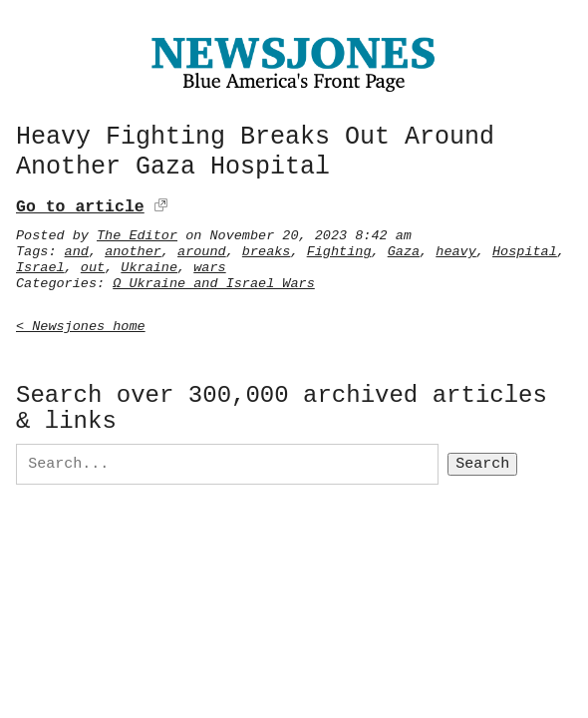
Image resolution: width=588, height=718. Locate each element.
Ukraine (149, 264)
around (202, 248)
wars (209, 264)
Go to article (80, 204)
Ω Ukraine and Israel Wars (214, 280)
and (77, 248)
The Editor (137, 232)
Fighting (339, 248)
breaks (267, 248)
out (93, 264)
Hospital (525, 248)
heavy (456, 248)
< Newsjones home (81, 323)
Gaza (404, 248)
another (133, 248)
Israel (40, 264)
